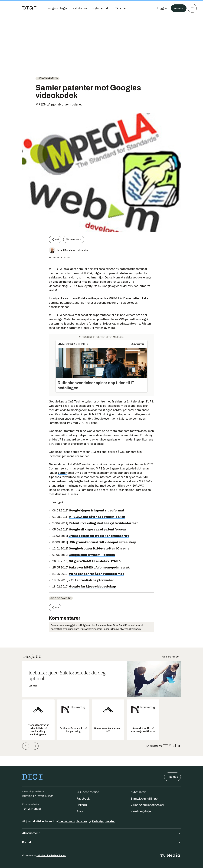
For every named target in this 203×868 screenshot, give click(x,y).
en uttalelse (120, 273)
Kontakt (101, 842)
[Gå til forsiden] (29, 8)
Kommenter (74, 239)
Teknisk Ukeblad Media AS (51, 856)
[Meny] (192, 8)
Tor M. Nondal (31, 809)
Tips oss (172, 777)
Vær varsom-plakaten (73, 821)
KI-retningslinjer (141, 811)
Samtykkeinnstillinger (144, 799)
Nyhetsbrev (138, 792)
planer (62, 473)
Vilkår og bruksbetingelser (147, 805)
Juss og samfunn (47, 78)
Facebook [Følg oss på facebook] (83, 799)
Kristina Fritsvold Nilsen (38, 796)
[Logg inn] (161, 8)
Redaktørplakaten (103, 821)
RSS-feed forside (88, 792)
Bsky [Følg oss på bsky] (80, 811)
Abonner (178, 8)
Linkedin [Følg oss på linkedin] (82, 805)
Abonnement (101, 833)
